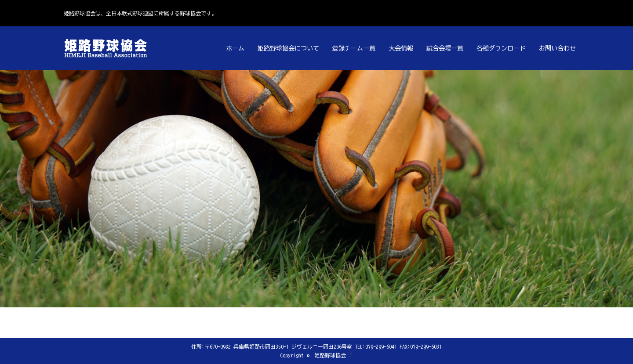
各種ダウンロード (501, 48)
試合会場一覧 (445, 48)
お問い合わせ (557, 48)
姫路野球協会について (288, 48)
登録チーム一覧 (354, 48)
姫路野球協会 (330, 355)
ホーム (235, 48)
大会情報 (401, 48)
